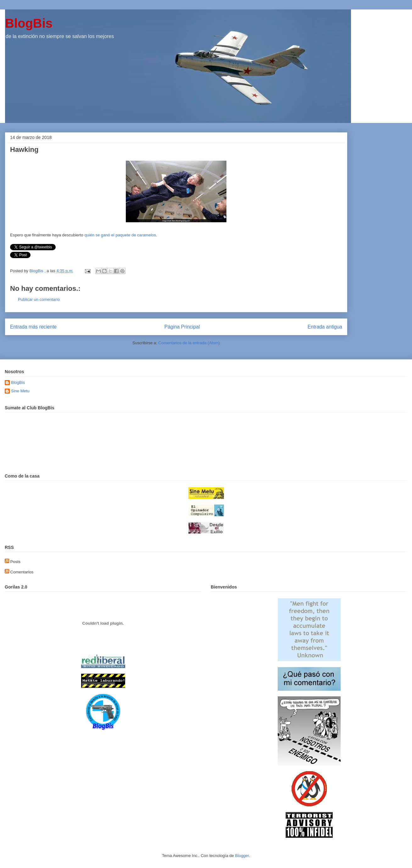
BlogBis (29, 23)
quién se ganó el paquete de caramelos (120, 235)
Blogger (242, 856)
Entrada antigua (325, 327)
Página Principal (182, 327)
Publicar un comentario (39, 299)
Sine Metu (20, 391)
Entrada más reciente (33, 327)
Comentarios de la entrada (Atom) (189, 343)
